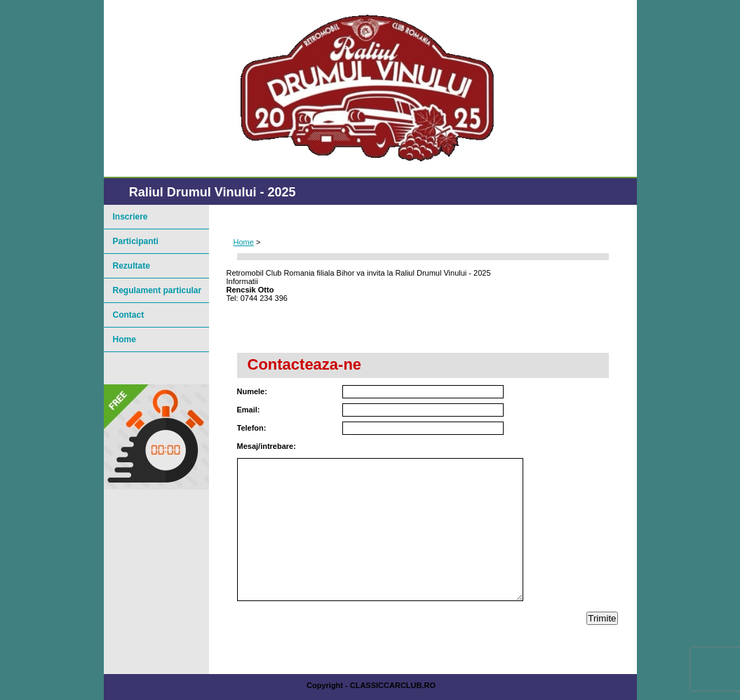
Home (244, 242)
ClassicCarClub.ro (393, 685)
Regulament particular (157, 290)
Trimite (602, 618)
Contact (129, 315)
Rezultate (132, 266)
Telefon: (252, 428)
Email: (249, 410)
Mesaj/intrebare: (267, 446)
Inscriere (130, 217)
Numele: (252, 391)
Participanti (136, 241)
